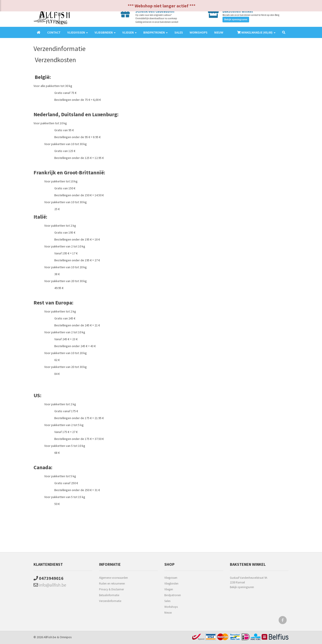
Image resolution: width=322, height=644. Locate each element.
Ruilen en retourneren (112, 584)
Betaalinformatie (109, 595)
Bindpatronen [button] (156, 32)
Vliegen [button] (129, 32)
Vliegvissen (171, 578)
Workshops (199, 32)
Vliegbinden (171, 584)
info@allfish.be (50, 585)
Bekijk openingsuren (236, 19)
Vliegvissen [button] (78, 32)
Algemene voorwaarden (113, 578)
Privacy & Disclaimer (111, 589)
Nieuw (219, 32)
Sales (179, 32)
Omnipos (66, 637)
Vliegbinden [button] (105, 32)
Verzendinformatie (110, 601)
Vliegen (169, 589)
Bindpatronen (173, 595)
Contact (54, 32)
